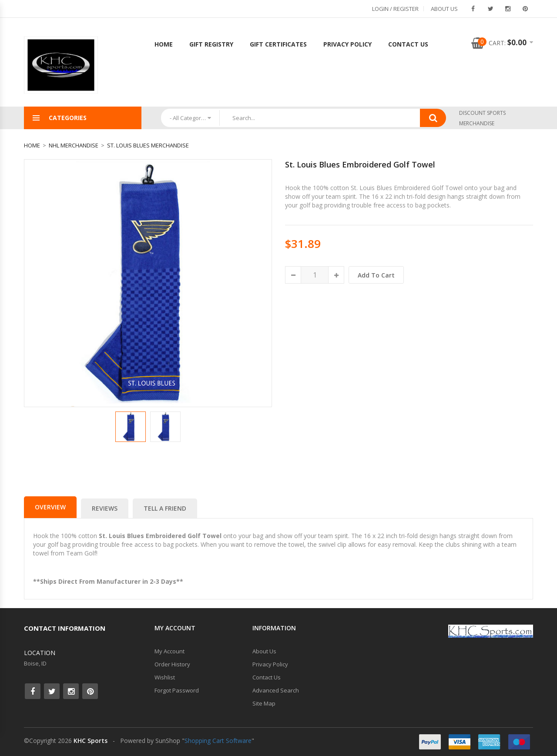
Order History (172, 664)
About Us (444, 9)
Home (164, 44)
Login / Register (395, 9)
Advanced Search (276, 690)
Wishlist (165, 677)
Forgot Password (177, 690)
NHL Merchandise (74, 145)
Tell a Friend (165, 508)
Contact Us (408, 44)
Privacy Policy (347, 44)
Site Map (264, 703)
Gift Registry (211, 44)
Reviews (105, 508)
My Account (169, 651)
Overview (50, 507)
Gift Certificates (278, 44)
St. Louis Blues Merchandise (148, 145)
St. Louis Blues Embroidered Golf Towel (360, 164)
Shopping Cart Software (218, 741)
